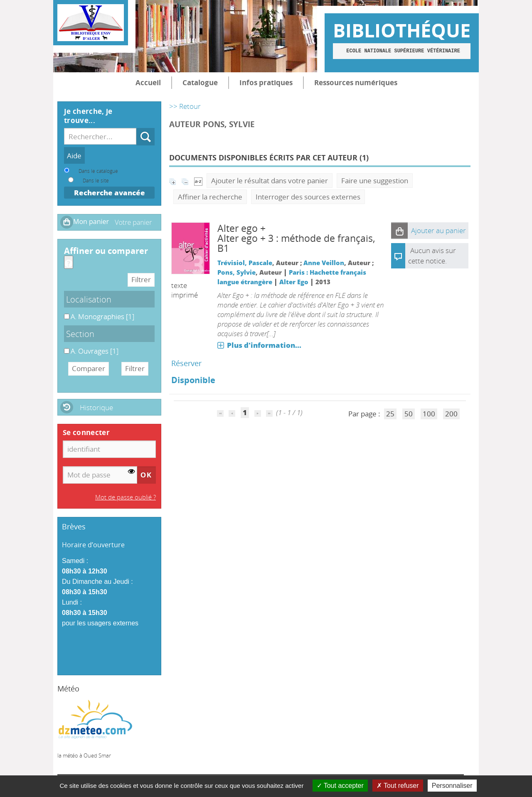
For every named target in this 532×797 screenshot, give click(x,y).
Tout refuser (398, 786)
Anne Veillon (324, 263)
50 (409, 414)
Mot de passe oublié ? (126, 497)
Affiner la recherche (210, 197)
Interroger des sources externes (308, 197)
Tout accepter (340, 786)
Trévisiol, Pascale (245, 263)
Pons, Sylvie (236, 272)
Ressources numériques (356, 82)
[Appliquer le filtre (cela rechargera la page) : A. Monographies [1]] (102, 316)
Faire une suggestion (375, 181)
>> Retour (185, 106)
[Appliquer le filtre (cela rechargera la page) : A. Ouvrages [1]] (95, 351)
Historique (96, 407)
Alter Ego (294, 282)
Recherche (137, 128)
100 (429, 414)
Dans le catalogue (98, 171)
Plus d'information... (264, 345)
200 (451, 414)
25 (390, 414)
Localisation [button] (89, 299)
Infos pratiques (266, 82)
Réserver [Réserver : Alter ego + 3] (186, 363)
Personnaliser (452, 786)
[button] (399, 231)
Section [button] (80, 334)
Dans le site (96, 180)
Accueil (148, 82)
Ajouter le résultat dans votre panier (270, 181)
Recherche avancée (110, 193)
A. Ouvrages (64, 346)
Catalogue (200, 82)
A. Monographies (64, 312)
